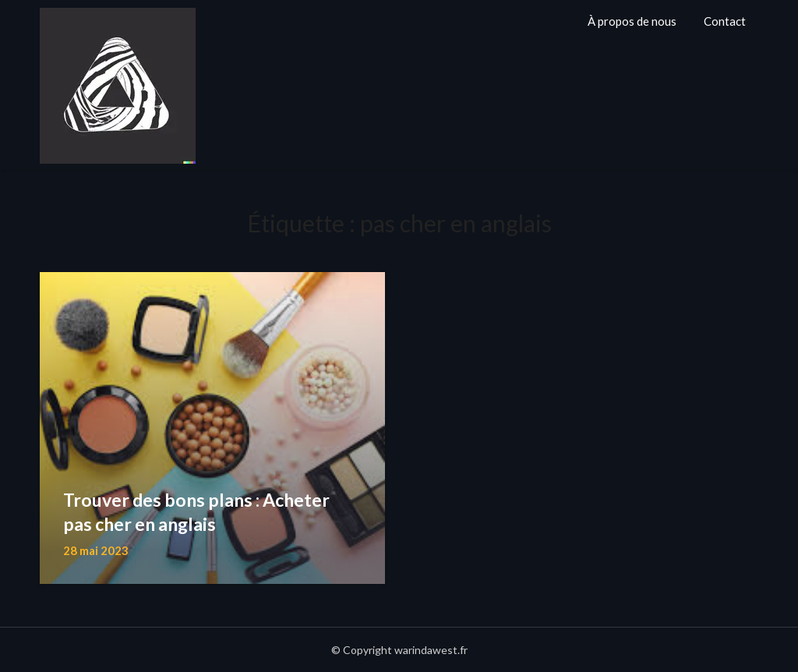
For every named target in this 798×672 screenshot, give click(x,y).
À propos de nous (632, 21)
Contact (725, 21)
